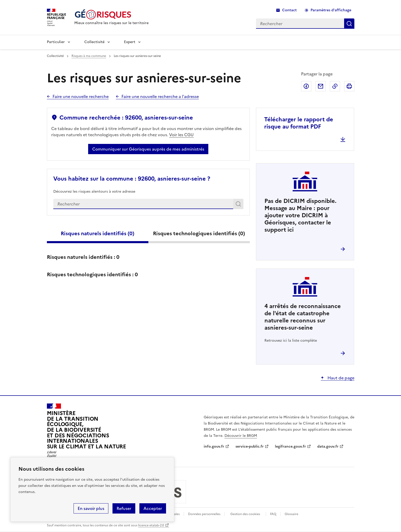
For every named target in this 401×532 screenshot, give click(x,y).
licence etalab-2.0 (151, 525)
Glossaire (291, 514)
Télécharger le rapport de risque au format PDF (299, 123)
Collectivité (94, 42)
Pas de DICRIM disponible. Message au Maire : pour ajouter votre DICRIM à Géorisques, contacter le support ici (300, 215)
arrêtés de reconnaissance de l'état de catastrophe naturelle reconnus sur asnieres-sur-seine (303, 317)
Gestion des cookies (245, 514)
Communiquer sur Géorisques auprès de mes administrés (148, 149)
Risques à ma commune (89, 56)
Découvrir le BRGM (241, 436)
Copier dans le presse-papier (335, 86)
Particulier (56, 42)
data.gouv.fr (328, 446)
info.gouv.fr (214, 446)
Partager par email (321, 86)
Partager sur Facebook (306, 86)
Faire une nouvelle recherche (81, 96)
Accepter (153, 508)
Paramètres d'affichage (331, 10)
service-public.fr (250, 446)
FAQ (273, 514)
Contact (289, 10)
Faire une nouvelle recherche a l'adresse (160, 96)
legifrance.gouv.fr (290, 446)
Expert (130, 42)
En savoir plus (91, 508)
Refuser (124, 508)
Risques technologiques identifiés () (199, 233)
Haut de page (340, 378)
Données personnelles (204, 514)
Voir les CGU (181, 135)
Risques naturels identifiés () (97, 233)
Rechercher (239, 205)
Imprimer (349, 86)
